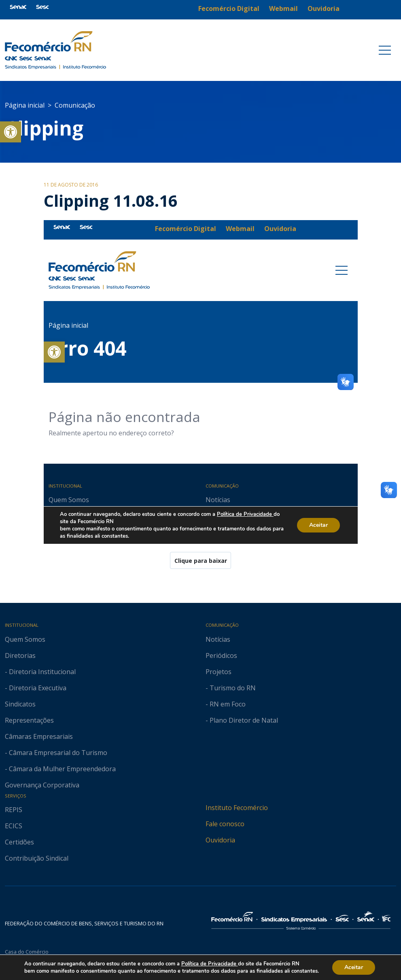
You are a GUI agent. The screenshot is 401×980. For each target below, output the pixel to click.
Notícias (218, 639)
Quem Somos (25, 639)
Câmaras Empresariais (39, 736)
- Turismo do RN (231, 688)
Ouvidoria (220, 840)
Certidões (19, 842)
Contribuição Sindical (37, 858)
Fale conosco (225, 824)
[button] (11, 132)
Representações (29, 720)
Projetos (219, 672)
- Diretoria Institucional (40, 672)
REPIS (14, 810)
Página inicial (25, 105)
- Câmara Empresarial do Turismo (56, 753)
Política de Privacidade (211, 964)
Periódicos (221, 655)
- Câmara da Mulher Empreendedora (60, 769)
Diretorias (20, 655)
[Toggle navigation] (385, 50)
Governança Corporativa (42, 785)
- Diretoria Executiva (36, 688)
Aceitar (359, 967)
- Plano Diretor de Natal (242, 720)
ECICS (14, 826)
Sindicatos (20, 704)
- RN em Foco (226, 704)
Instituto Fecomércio (237, 808)
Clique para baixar (201, 561)
